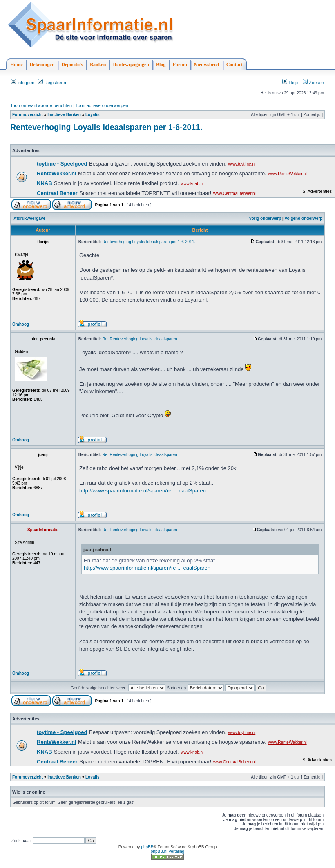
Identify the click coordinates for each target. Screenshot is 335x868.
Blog (161, 65)
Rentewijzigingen (131, 65)
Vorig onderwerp (265, 218)
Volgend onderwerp (304, 218)
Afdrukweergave (29, 218)
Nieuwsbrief (207, 65)
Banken (98, 65)
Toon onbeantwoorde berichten (41, 105)
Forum (180, 65)
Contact (235, 65)
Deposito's (72, 65)
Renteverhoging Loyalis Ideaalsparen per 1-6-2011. (106, 127)
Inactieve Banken (64, 115)
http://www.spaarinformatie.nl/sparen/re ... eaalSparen (143, 491)
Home (17, 65)
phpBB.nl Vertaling (167, 851)
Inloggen (23, 83)
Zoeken (313, 83)
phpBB (147, 847)
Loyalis (92, 115)
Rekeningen (42, 65)
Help (290, 83)
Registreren (53, 83)
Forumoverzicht (28, 115)
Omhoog (21, 324)
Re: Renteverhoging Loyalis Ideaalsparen (140, 339)
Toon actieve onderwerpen (102, 105)
